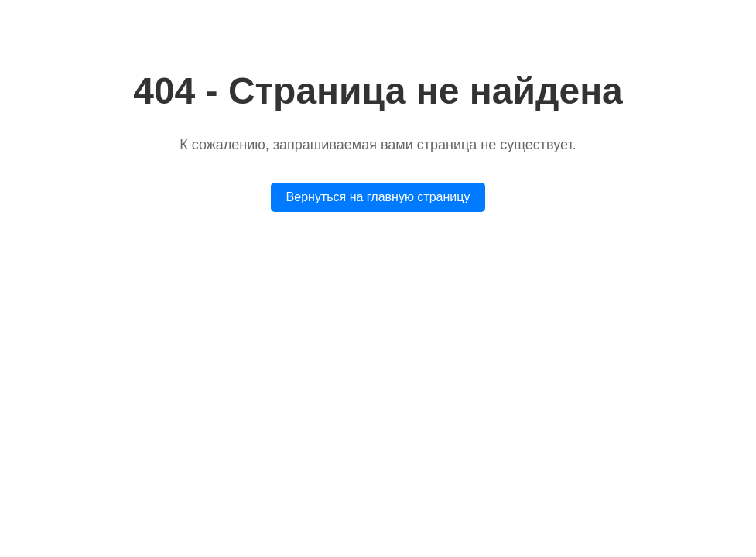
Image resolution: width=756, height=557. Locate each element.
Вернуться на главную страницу (378, 197)
